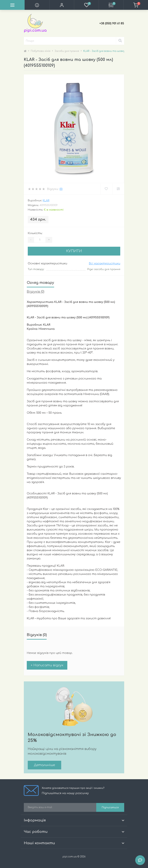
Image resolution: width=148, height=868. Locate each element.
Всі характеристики (105, 264)
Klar (46, 201)
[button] (62, 5)
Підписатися (110, 808)
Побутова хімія (41, 51)
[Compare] (118, 189)
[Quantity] (40, 240)
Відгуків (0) (36, 292)
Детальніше (44, 765)
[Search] (120, 41)
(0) (61, 189)
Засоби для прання (67, 51)
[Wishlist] (106, 189)
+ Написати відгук (47, 665)
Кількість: (35, 233)
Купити (74, 251)
